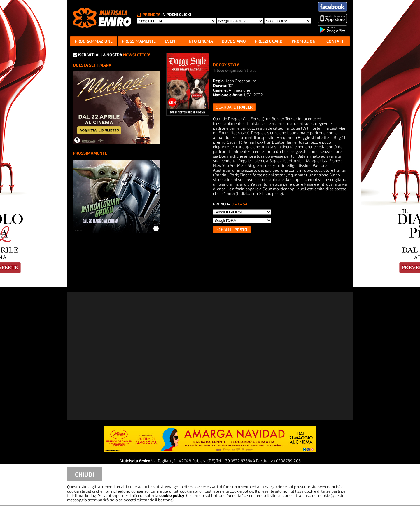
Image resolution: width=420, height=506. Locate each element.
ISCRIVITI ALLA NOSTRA (112, 55)
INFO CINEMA (200, 41)
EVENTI (172, 41)
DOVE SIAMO (234, 41)
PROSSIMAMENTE (139, 41)
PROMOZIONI (304, 41)
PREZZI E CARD (269, 41)
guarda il (234, 107)
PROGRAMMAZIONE (94, 41)
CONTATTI (336, 41)
